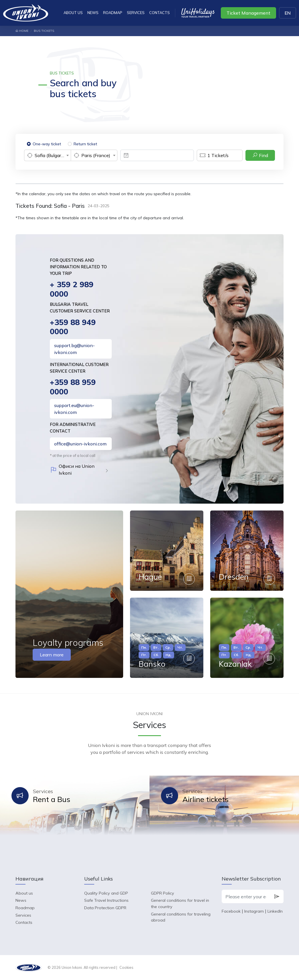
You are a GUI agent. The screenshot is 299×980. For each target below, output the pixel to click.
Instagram (254, 911)
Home (22, 31)
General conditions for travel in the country (180, 903)
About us (73, 13)
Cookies (126, 967)
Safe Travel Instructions (106, 900)
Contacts (160, 13)
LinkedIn (275, 911)
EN (288, 13)
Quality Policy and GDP (106, 893)
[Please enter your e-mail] (246, 897)
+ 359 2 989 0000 (72, 289)
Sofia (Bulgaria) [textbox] (50, 155)
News (93, 13)
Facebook (231, 911)
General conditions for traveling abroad (181, 917)
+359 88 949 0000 (73, 327)
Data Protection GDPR (105, 908)
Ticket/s (213, 155)
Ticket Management (248, 13)
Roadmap (113, 13)
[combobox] (47, 155)
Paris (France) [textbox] (96, 155)
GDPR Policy (163, 893)
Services (136, 13)
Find (260, 155)
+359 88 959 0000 (73, 387)
